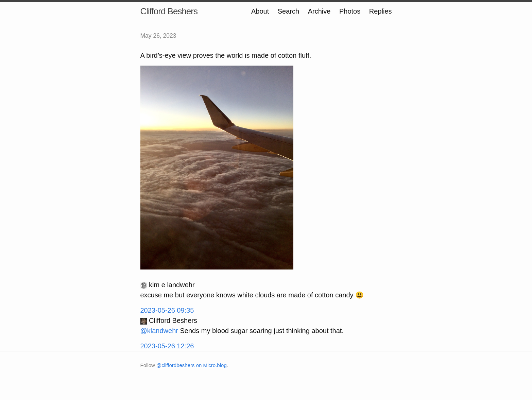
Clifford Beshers (169, 11)
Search (288, 11)
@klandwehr (159, 331)
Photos (350, 11)
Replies (381, 11)
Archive (319, 11)
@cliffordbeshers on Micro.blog (192, 365)
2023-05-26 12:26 (167, 346)
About (260, 11)
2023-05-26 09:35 (167, 310)
